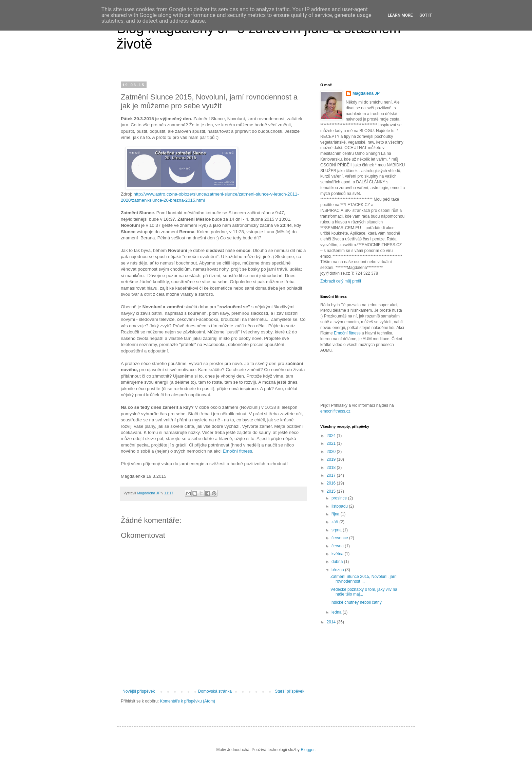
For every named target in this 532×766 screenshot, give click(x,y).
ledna (337, 612)
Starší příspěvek (290, 691)
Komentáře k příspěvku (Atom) (187, 701)
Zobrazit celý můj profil (341, 281)
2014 (332, 622)
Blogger (308, 750)
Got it (426, 15)
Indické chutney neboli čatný (356, 602)
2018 (332, 468)
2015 (332, 491)
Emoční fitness (238, 451)
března (338, 570)
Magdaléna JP (366, 93)
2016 (332, 483)
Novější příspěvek (139, 691)
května (338, 554)
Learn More (400, 15)
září (335, 522)
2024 (332, 436)
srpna (337, 530)
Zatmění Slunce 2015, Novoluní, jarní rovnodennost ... (364, 579)
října (336, 514)
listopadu (340, 506)
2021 (332, 443)
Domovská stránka (215, 691)
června (338, 546)
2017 (332, 475)
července (340, 538)
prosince (340, 498)
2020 (332, 452)
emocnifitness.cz (335, 411)
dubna (338, 562)
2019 (332, 459)
